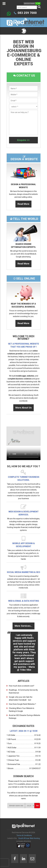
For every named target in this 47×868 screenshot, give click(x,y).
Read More (23, 204)
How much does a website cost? (22, 686)
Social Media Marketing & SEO (23, 572)
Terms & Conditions (24, 835)
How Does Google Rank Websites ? (22, 704)
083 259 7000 (27, 13)
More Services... (23, 626)
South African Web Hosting (29, 838)
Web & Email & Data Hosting (24, 601)
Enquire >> (23, 140)
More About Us (23, 408)
